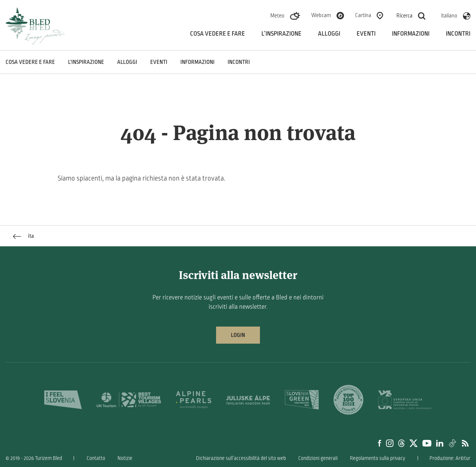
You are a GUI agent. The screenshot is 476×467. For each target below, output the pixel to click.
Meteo (277, 16)
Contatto (96, 458)
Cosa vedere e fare (218, 34)
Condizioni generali (318, 458)
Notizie (125, 458)
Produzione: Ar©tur (450, 458)
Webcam (321, 15)
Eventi (366, 34)
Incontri (458, 34)
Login (238, 335)
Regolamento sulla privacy (377, 458)
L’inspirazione (282, 34)
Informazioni (411, 34)
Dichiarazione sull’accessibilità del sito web (241, 458)
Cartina (363, 15)
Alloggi (329, 34)
